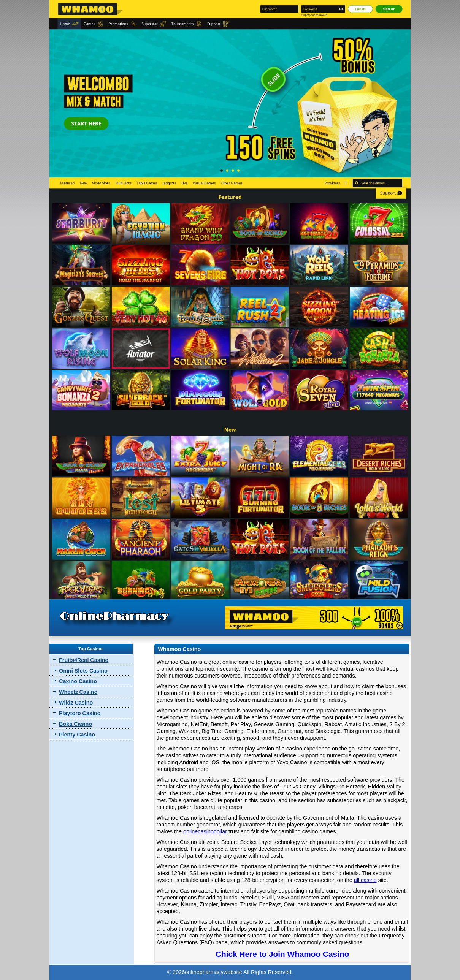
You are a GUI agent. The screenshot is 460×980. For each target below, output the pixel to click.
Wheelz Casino (78, 692)
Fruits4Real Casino (84, 660)
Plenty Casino (77, 735)
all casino (365, 880)
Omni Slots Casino (83, 671)
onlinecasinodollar (205, 831)
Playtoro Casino (80, 713)
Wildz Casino (76, 703)
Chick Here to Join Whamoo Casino (282, 954)
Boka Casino (75, 724)
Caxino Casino (78, 681)
